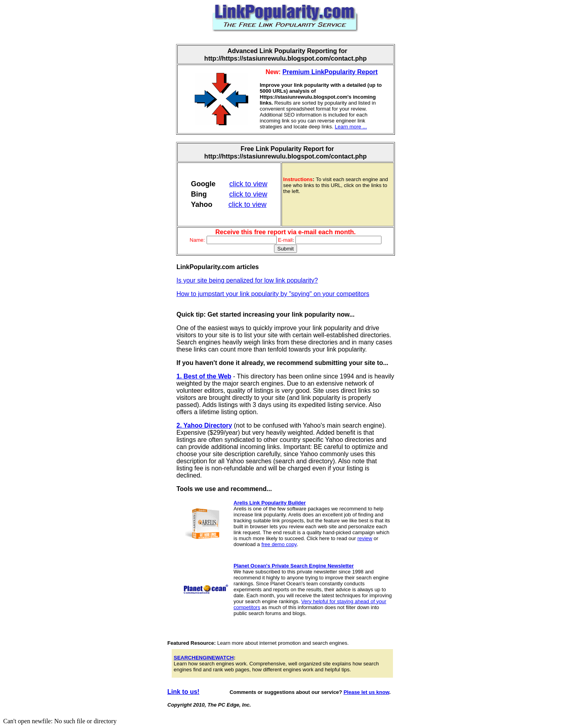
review (365, 538)
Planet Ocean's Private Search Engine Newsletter (294, 566)
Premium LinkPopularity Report (330, 72)
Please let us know (366, 692)
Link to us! (183, 692)
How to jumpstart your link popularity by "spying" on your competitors (273, 294)
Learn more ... (351, 127)
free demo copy (279, 544)
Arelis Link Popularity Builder (270, 503)
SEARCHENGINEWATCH (204, 658)
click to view (248, 184)
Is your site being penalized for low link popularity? (247, 280)
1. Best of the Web (204, 376)
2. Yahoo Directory (204, 425)
